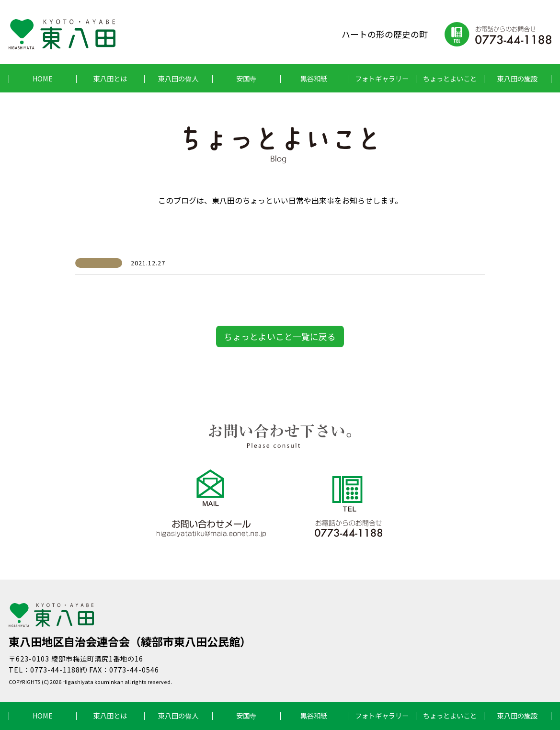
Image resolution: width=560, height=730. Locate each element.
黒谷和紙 (314, 78)
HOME (43, 78)
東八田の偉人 (178, 78)
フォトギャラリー (382, 78)
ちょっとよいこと (450, 78)
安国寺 (246, 78)
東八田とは (110, 78)
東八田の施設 (517, 78)
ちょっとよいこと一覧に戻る (280, 336)
